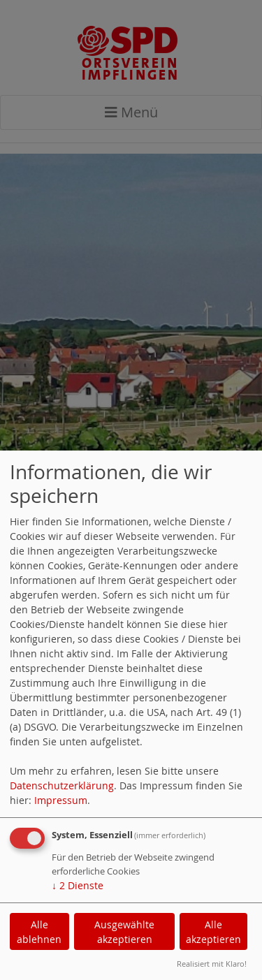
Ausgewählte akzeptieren (124, 932)
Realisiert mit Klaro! (212, 964)
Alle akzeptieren (213, 932)
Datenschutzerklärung (62, 785)
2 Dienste (78, 885)
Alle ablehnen (39, 932)
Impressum (61, 800)
